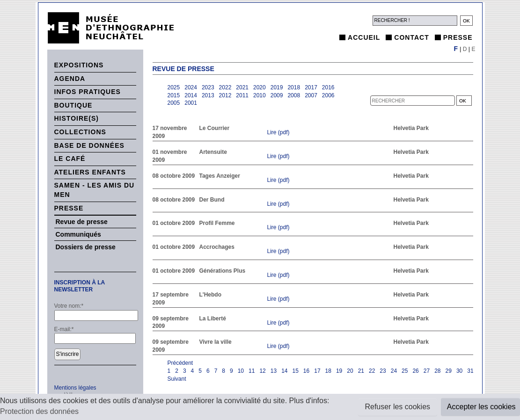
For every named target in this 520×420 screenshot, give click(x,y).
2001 (191, 103)
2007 (311, 95)
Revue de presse (82, 222)
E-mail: (64, 329)
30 (459, 371)
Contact (411, 37)
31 (470, 371)
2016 (328, 87)
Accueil (364, 37)
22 (372, 371)
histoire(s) (77, 118)
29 (449, 371)
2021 (242, 87)
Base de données (89, 145)
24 (394, 371)
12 (262, 371)
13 (274, 371)
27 (427, 371)
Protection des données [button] (39, 411)
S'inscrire (68, 354)
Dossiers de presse (86, 247)
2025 (174, 87)
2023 (208, 87)
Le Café (70, 159)
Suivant (177, 379)
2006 (328, 95)
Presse (458, 37)
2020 (260, 87)
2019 (277, 87)
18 (328, 371)
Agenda (70, 79)
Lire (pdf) (278, 132)
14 (284, 371)
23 (383, 371)
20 (350, 371)
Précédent (180, 363)
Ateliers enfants (90, 172)
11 (252, 371)
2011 (242, 95)
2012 (225, 95)
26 (415, 371)
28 (437, 371)
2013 (208, 95)
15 (295, 371)
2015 (174, 95)
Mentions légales (75, 388)
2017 (311, 87)
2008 (294, 95)
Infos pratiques (88, 92)
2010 (260, 95)
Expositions (79, 65)
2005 (174, 103)
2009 (277, 95)
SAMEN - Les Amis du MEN (95, 190)
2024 (191, 87)
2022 (225, 87)
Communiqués (78, 234)
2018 (294, 87)
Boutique (73, 105)
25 (405, 371)
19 (339, 371)
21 (361, 371)
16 (306, 371)
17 (317, 371)
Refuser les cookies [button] (397, 407)
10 (241, 371)
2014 (191, 95)
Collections (80, 132)
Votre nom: (69, 306)
